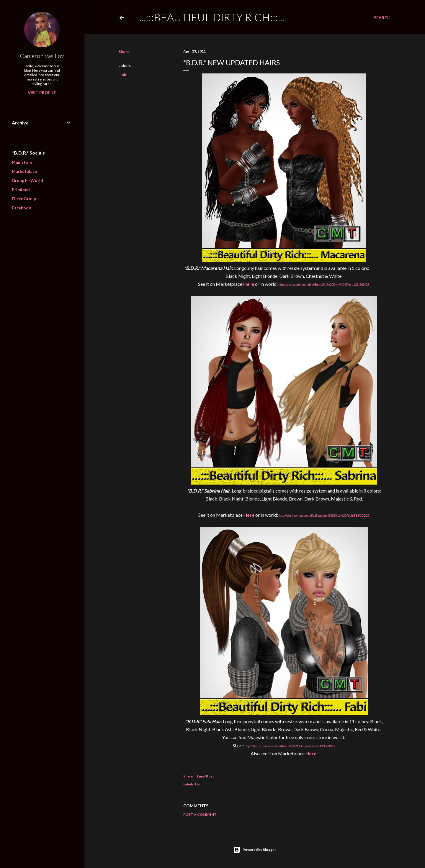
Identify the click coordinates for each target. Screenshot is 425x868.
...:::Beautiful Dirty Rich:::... (212, 17)
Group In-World (27, 180)
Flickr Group (24, 199)
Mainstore (22, 162)
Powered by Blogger (255, 850)
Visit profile (42, 92)
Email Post (205, 776)
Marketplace (24, 171)
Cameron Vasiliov (42, 56)
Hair (123, 74)
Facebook (21, 208)
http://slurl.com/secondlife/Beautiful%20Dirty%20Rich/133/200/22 (324, 285)
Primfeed (21, 189)
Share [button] (124, 51)
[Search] (382, 18)
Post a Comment (200, 814)
